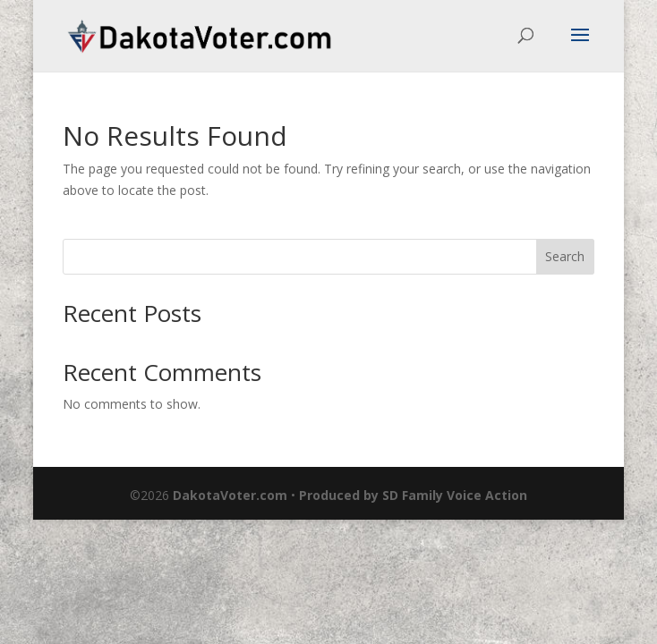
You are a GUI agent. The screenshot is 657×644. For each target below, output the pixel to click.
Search (565, 256)
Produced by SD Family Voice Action (413, 495)
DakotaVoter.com (230, 495)
